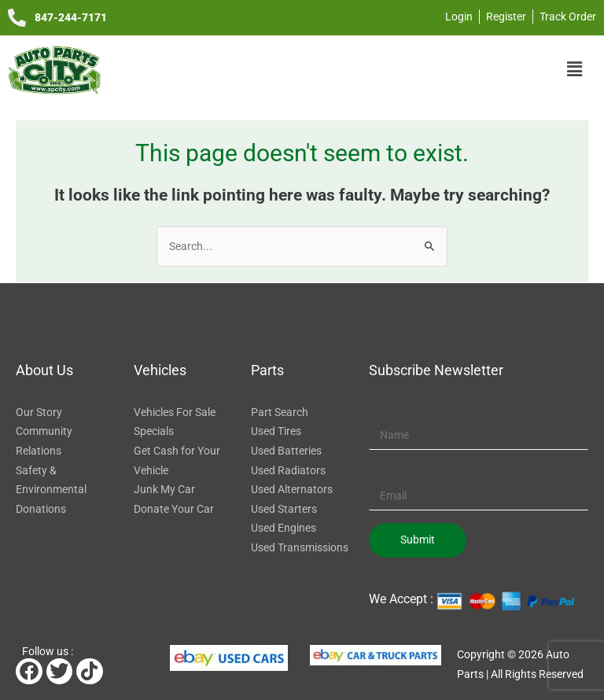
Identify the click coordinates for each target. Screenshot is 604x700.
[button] (575, 69)
